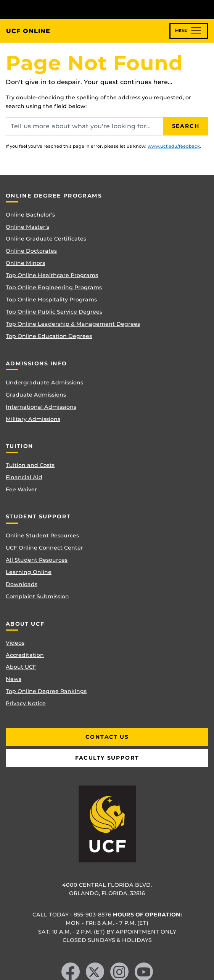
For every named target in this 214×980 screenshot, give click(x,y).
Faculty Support (107, 758)
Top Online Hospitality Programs (51, 300)
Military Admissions (33, 419)
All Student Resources (37, 560)
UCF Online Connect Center (44, 548)
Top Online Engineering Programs (54, 287)
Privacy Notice (26, 703)
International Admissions (41, 407)
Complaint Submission (37, 596)
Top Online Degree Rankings (46, 691)
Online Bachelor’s (30, 215)
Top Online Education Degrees (49, 336)
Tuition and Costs (30, 465)
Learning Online (29, 572)
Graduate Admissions (36, 395)
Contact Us (107, 737)
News (14, 679)
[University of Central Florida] (58, 9)
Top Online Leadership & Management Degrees (73, 324)
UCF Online (28, 31)
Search (186, 126)
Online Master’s (27, 227)
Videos (15, 643)
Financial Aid (24, 477)
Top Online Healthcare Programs (52, 275)
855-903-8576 (93, 915)
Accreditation (25, 655)
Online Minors (25, 263)
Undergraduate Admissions (44, 382)
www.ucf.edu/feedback (174, 146)
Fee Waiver (21, 489)
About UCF (21, 667)
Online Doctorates (31, 251)
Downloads (22, 584)
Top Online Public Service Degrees (54, 312)
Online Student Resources (42, 535)
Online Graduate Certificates (46, 239)
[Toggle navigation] (189, 31)
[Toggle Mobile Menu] (206, 9)
